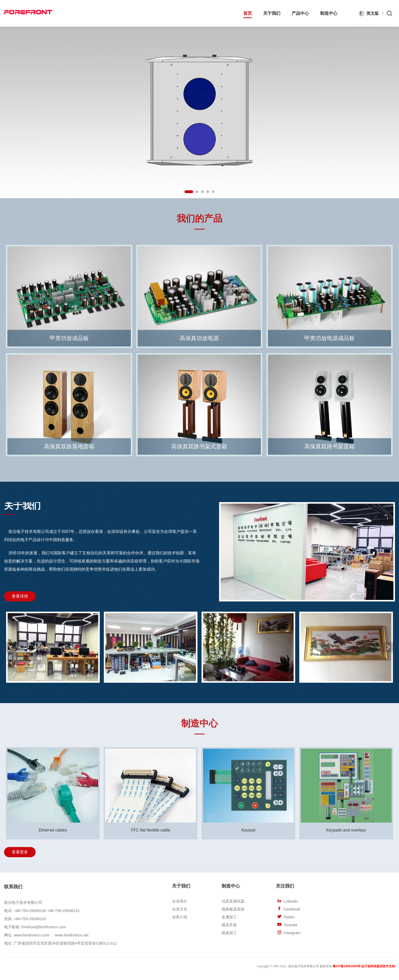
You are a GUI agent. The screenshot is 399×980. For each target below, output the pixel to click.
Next (396, 112)
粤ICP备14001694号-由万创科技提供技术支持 (364, 966)
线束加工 (229, 933)
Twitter (289, 917)
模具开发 (229, 925)
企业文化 (180, 909)
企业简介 (180, 901)
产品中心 (300, 13)
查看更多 (20, 852)
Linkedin (291, 901)
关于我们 (272, 13)
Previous (3, 112)
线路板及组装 (233, 909)
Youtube (290, 925)
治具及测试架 (233, 901)
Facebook (292, 909)
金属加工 (229, 917)
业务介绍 (180, 917)
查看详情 (20, 596)
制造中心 (329, 13)
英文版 (373, 13)
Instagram (292, 933)
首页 (248, 13)
